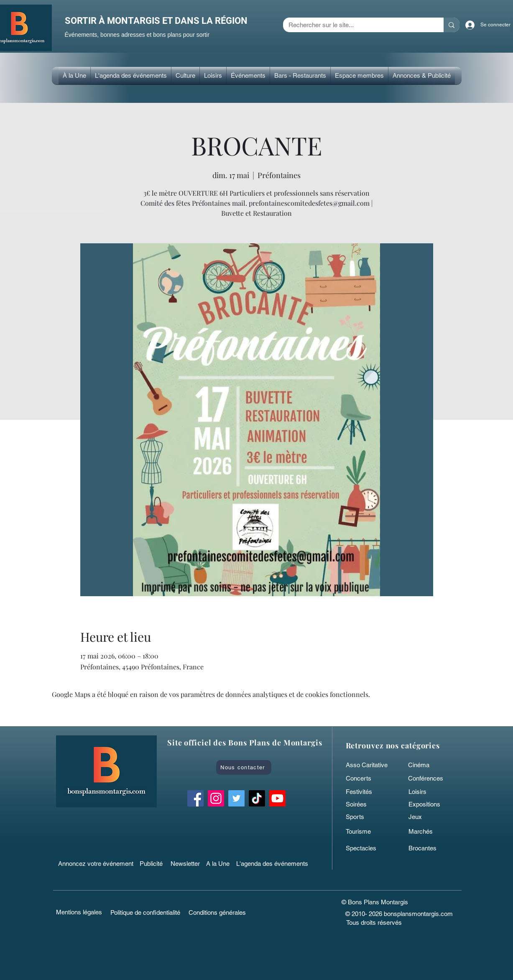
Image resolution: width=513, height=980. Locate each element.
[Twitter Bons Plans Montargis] (236, 798)
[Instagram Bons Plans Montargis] (216, 798)
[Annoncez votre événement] (97, 863)
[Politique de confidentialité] (145, 912)
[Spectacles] (366, 848)
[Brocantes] (429, 848)
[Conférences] (433, 778)
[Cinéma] (426, 765)
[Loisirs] (429, 791)
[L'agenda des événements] (275, 863)
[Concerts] (366, 778)
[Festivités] (366, 791)
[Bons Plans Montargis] (277, 798)
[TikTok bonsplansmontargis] (257, 798)
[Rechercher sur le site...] (357, 25)
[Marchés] (429, 831)
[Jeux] (429, 817)
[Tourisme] (366, 831)
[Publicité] (153, 863)
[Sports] (366, 817)
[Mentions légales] (79, 912)
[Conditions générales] (217, 912)
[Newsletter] (186, 863)
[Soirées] (366, 804)
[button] (185, 76)
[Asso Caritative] (369, 765)
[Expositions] (429, 804)
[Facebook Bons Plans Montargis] (195, 798)
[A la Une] (222, 863)
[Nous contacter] (244, 767)
